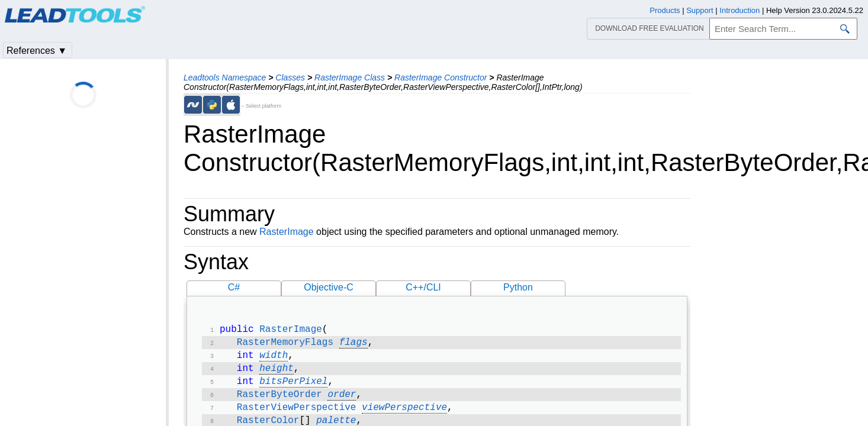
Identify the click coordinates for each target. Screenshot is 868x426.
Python (518, 287)
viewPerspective (404, 416)
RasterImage (287, 232)
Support (700, 10)
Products (665, 10)
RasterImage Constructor (441, 78)
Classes (290, 78)
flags (353, 345)
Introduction (740, 10)
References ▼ (37, 51)
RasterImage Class (350, 78)
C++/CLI (423, 287)
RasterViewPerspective (297, 416)
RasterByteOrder (279, 402)
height (277, 373)
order (342, 402)
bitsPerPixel (293, 388)
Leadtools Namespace (225, 78)
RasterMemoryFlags (285, 345)
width (274, 359)
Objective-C (329, 287)
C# (234, 287)
